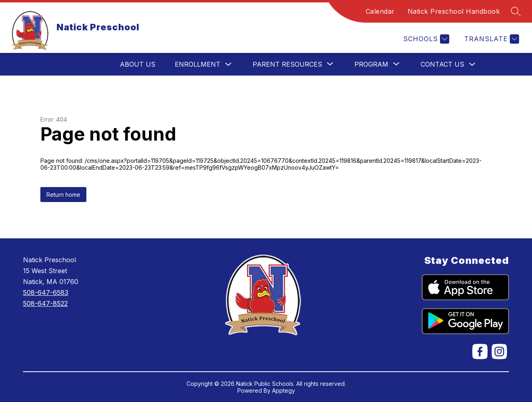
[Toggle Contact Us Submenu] (472, 64)
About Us (138, 64)
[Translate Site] (491, 39)
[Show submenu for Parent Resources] (287, 64)
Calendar (380, 11)
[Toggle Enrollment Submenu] (228, 64)
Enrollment (198, 64)
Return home (63, 195)
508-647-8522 (45, 303)
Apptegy (284, 390)
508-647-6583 (46, 293)
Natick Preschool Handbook (454, 11)
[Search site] (516, 11)
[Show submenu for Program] (371, 64)
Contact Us (442, 64)
